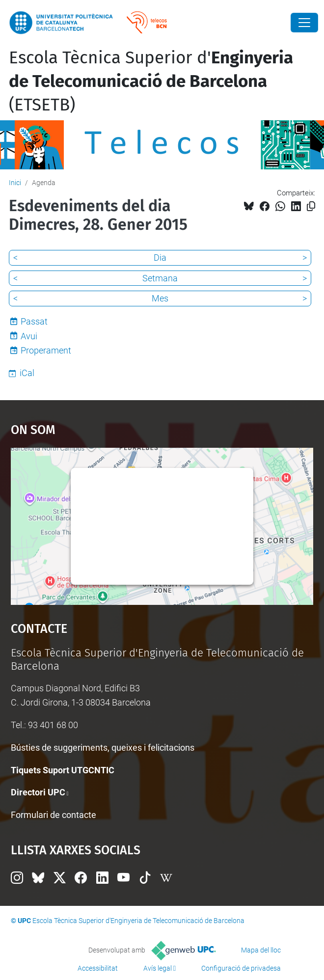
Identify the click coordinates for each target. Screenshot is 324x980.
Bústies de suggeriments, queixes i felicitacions (103, 748)
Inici (15, 183)
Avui (29, 336)
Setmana (160, 278)
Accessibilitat (98, 968)
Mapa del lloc (261, 950)
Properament (46, 350)
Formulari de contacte (54, 815)
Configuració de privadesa (241, 968)
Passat (34, 321)
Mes (160, 298)
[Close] (304, 23)
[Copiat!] (311, 206)
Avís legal (158, 968)
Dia (160, 258)
